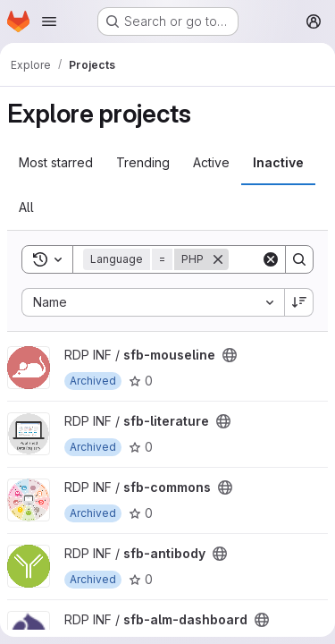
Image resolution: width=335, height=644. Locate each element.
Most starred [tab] (56, 162)
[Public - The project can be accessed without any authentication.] (230, 355)
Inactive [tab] (278, 162)
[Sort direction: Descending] (299, 302)
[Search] (299, 259)
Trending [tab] (143, 162)
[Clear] (271, 259)
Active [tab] (211, 162)
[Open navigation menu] (49, 21)
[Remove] (218, 259)
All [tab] (26, 207)
